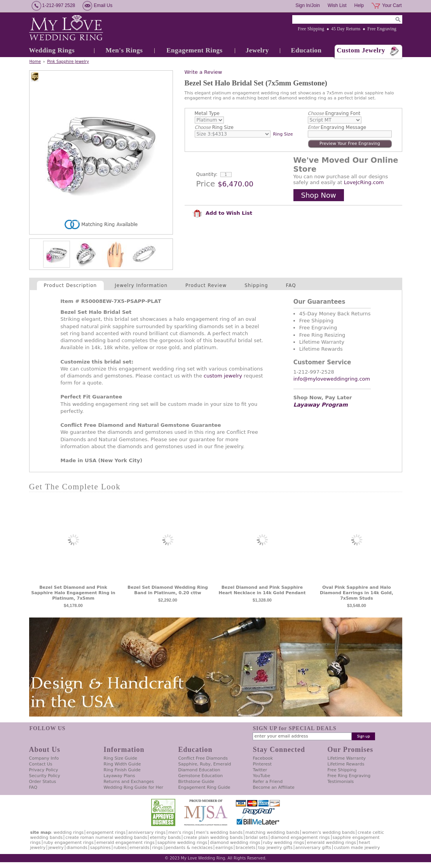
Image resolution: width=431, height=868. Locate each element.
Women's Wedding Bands (328, 832)
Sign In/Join (308, 5)
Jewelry (257, 50)
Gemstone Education (201, 776)
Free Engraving (382, 29)
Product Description (71, 285)
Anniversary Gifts (313, 848)
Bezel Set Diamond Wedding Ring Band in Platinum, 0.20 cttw (168, 590)
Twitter (260, 770)
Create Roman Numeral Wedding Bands (106, 838)
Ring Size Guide (121, 758)
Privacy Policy (44, 770)
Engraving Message (337, 127)
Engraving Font (334, 113)
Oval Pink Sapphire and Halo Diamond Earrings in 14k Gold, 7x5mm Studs (357, 593)
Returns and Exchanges (129, 782)
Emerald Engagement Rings (126, 843)
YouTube (262, 776)
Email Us (103, 5)
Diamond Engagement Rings (300, 838)
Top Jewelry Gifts (275, 848)
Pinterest (263, 764)
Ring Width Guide (122, 764)
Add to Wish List (222, 213)
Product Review (206, 285)
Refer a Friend (268, 782)
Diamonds (77, 848)
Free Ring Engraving (349, 776)
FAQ (291, 285)
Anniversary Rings (147, 832)
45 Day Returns (346, 29)
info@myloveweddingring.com (332, 379)
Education (306, 50)
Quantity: (207, 174)
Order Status (43, 782)
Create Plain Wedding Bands (213, 838)
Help (359, 5)
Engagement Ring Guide (204, 787)
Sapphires (100, 848)
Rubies (120, 848)
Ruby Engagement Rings (69, 843)
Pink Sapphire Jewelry (68, 62)
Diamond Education (199, 770)
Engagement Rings (194, 50)
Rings (157, 848)
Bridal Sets (257, 838)
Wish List (337, 5)
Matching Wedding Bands (272, 832)
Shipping (256, 285)
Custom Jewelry (361, 50)
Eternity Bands (165, 838)
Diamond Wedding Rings (235, 843)
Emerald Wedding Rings (331, 843)
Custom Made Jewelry (357, 848)
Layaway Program (321, 405)
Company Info (44, 758)
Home (35, 62)
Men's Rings (124, 50)
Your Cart (392, 5)
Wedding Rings (52, 50)
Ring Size (214, 127)
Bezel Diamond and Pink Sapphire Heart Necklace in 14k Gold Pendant (262, 590)
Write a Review (203, 72)
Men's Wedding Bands (219, 832)
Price (206, 184)
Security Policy (45, 776)
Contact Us (41, 764)
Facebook (263, 758)
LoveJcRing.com (364, 182)
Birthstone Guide (196, 782)
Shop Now (319, 195)
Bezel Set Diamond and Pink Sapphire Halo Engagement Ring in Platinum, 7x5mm (73, 593)
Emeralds (139, 848)
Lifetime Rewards (346, 764)
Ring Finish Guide (122, 770)
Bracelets (245, 848)
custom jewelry (223, 376)
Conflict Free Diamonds (203, 758)
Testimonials (341, 782)
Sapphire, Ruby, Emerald (205, 764)
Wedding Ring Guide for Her (134, 787)
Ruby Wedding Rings (284, 843)
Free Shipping (311, 29)
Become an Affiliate (274, 787)
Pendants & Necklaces (189, 848)
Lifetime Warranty (347, 758)
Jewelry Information (141, 285)
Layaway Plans (120, 776)
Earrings (224, 848)
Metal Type (207, 113)
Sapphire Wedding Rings (182, 843)
